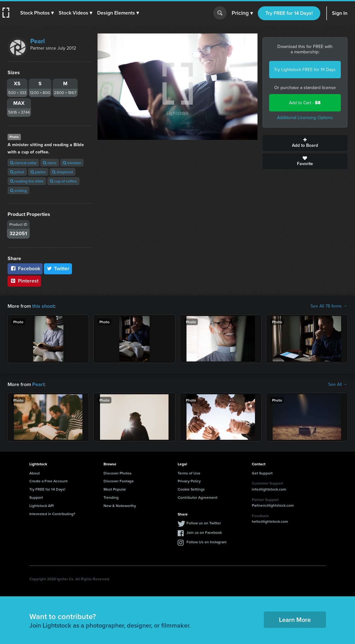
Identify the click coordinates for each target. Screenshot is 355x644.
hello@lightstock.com (270, 521)
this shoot (43, 306)
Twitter (58, 268)
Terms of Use (189, 473)
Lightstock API (41, 506)
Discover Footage (119, 481)
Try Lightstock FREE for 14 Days (305, 70)
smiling (18, 191)
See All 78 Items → (329, 306)
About (35, 473)
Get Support (262, 473)
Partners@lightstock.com (273, 505)
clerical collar (23, 163)
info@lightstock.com (269, 489)
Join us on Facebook (204, 532)
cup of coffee (63, 181)
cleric (50, 163)
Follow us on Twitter (204, 523)
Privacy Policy (189, 481)
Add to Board (305, 143)
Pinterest (24, 281)
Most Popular (115, 489)
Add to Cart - (305, 103)
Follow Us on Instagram (207, 542)
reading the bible (27, 181)
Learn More (295, 620)
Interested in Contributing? (52, 514)
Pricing (242, 13)
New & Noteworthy (120, 506)
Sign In (340, 13)
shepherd (62, 172)
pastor (38, 172)
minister (72, 163)
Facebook (25, 268)
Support (36, 497)
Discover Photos (118, 473)
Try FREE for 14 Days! (289, 13)
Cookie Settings (191, 489)
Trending (111, 497)
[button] (37, 13)
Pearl (38, 41)
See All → (338, 385)
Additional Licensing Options (305, 118)
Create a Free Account (48, 481)
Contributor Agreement (198, 497)
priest (17, 172)
